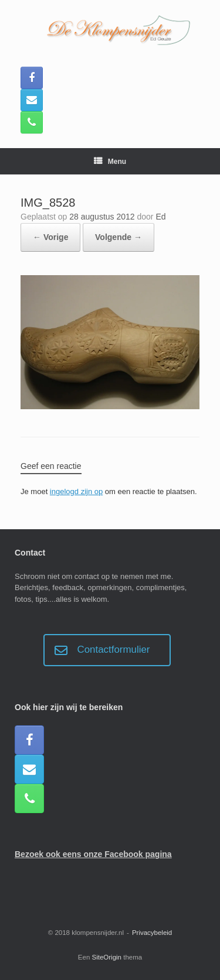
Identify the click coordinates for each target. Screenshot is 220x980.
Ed (160, 217)
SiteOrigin (107, 957)
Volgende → (119, 237)
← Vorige (50, 237)
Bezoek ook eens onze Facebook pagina (93, 854)
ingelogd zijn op (76, 491)
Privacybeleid (152, 933)
